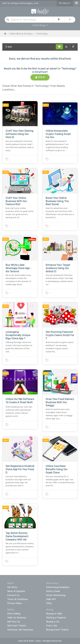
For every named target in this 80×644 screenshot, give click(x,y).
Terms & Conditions (18, 599)
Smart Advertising (56, 595)
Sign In (40, 77)
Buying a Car (53, 622)
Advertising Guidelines (58, 587)
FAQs (49, 603)
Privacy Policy (15, 603)
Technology (40, 25)
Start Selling (14, 614)
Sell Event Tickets (17, 626)
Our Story (12, 587)
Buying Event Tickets (57, 630)
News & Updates (16, 591)
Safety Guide (53, 591)
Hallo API (51, 599)
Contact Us (13, 595)
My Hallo (65, 3)
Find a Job (52, 626)
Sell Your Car (14, 622)
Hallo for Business (17, 618)
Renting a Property (56, 618)
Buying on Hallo (54, 614)
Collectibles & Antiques (21, 34)
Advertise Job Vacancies (20, 630)
